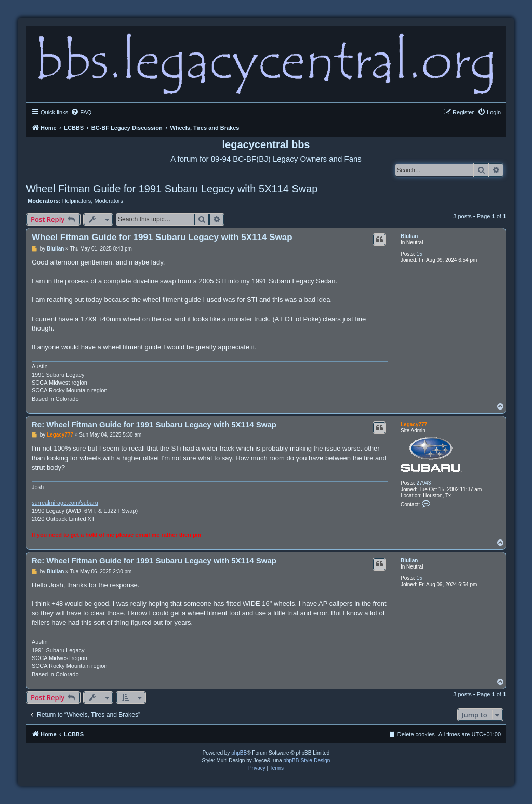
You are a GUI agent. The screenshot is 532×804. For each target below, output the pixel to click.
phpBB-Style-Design (307, 761)
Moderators (109, 201)
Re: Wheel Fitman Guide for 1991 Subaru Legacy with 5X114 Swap (154, 424)
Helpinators (77, 201)
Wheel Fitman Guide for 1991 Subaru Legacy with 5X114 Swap (172, 189)
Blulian (409, 236)
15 (420, 254)
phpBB (239, 753)
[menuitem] (81, 112)
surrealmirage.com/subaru (65, 503)
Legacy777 (414, 424)
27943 (424, 483)
